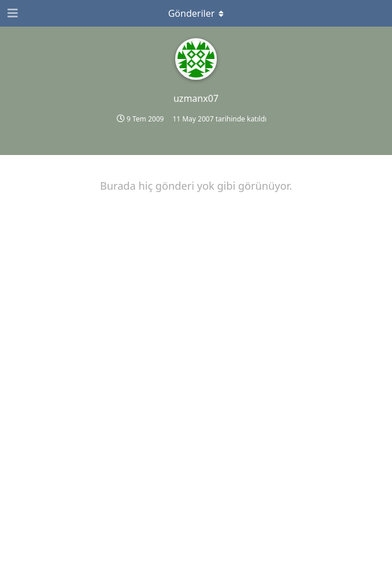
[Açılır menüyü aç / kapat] (196, 13)
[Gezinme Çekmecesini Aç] (12, 13)
